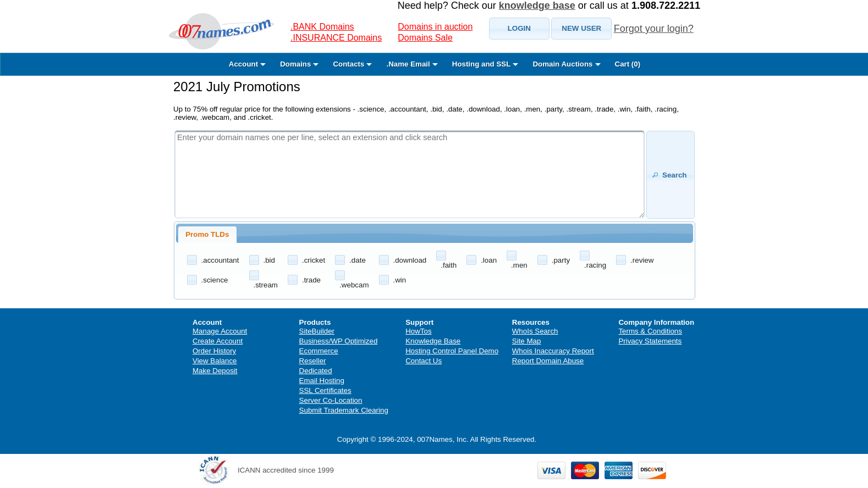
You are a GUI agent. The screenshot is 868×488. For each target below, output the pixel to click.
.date (358, 260)
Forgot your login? (654, 29)
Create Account (218, 341)
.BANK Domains (322, 27)
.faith (449, 265)
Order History (214, 351)
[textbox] (410, 174)
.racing (595, 265)
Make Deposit (215, 371)
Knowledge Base (433, 341)
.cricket (314, 260)
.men (519, 265)
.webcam (354, 285)
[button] (519, 29)
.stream (266, 285)
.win (400, 280)
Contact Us (424, 361)
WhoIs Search (535, 331)
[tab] (207, 235)
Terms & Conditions (650, 331)
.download (410, 260)
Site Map (527, 341)
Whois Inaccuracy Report (553, 351)
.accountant (220, 260)
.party (561, 260)
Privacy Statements (650, 341)
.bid (270, 260)
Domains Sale (425, 38)
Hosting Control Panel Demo (452, 351)
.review (642, 260)
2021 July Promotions (237, 87)
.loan (489, 260)
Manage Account (220, 331)
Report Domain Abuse (548, 361)
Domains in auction (435, 27)
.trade (311, 280)
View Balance (215, 361)
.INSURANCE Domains (336, 38)
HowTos (418, 331)
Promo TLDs (207, 234)
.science (215, 280)
